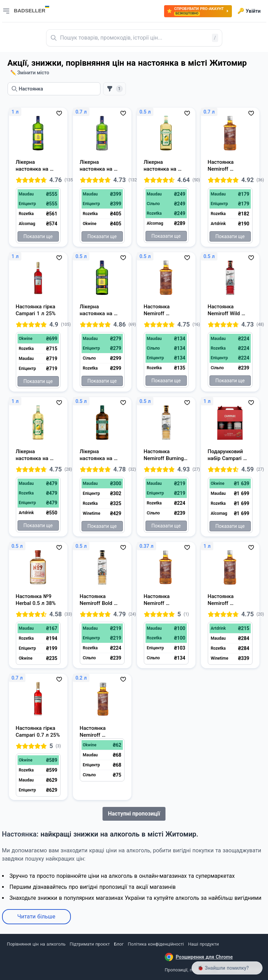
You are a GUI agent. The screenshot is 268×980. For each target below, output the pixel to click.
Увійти (249, 11)
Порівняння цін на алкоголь (36, 944)
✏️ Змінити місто (30, 73)
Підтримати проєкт (90, 944)
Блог (119, 944)
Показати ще (38, 236)
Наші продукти (203, 944)
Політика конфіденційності (156, 944)
